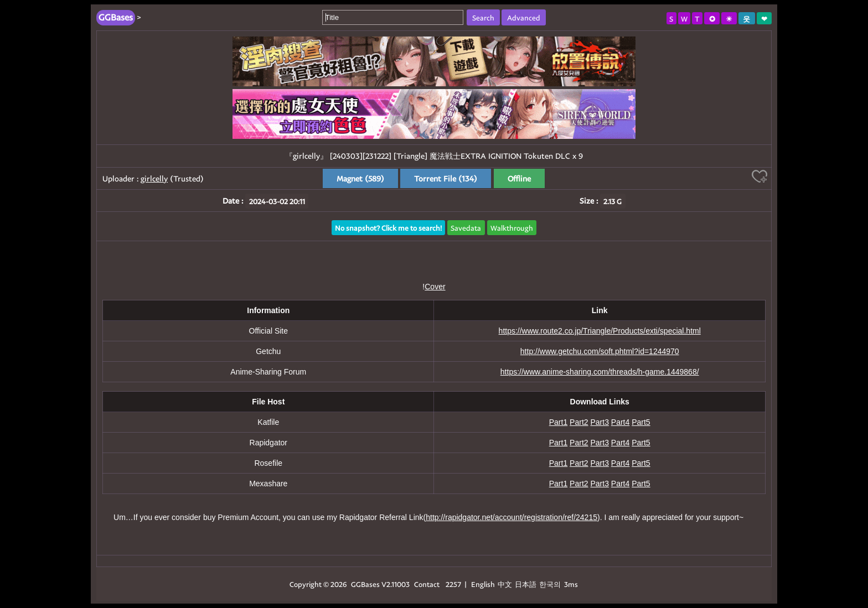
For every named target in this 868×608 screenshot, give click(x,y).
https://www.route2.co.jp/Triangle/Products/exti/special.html (600, 331)
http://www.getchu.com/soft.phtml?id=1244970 (600, 351)
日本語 (526, 584)
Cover (435, 287)
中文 (505, 584)
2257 (453, 584)
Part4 (620, 422)
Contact (427, 584)
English (483, 584)
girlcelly (154, 178)
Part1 (558, 422)
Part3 (599, 422)
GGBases (365, 584)
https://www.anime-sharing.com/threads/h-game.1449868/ (600, 372)
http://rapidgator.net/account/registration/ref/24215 (512, 517)
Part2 (579, 422)
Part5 (641, 422)
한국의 (551, 584)
